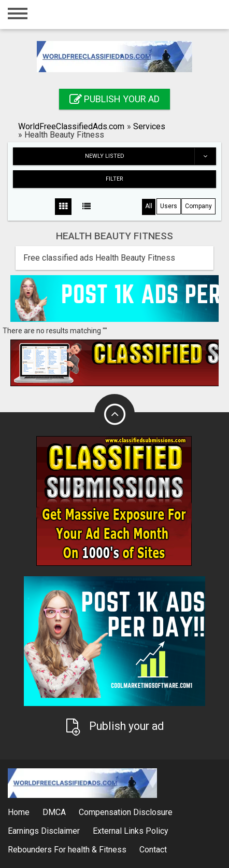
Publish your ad (115, 99)
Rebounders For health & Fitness (67, 850)
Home (19, 812)
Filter (115, 179)
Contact (153, 850)
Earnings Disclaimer (44, 831)
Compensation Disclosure (126, 812)
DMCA (54, 812)
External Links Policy (131, 831)
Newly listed (150, 156)
